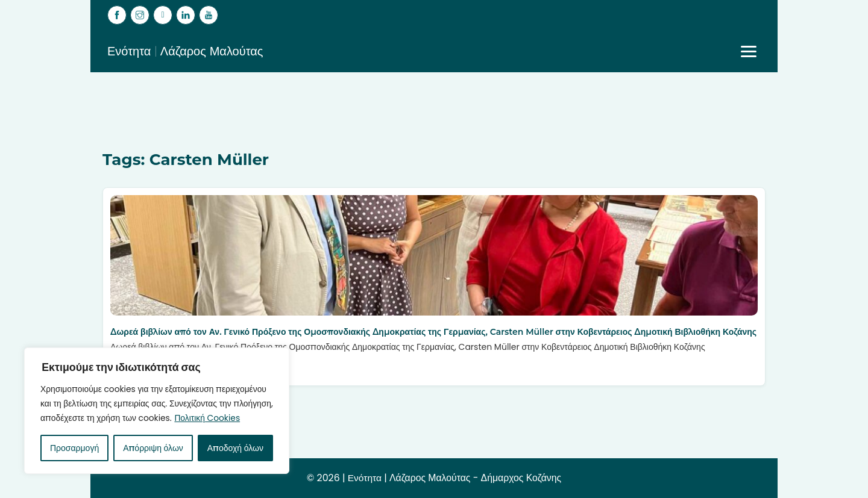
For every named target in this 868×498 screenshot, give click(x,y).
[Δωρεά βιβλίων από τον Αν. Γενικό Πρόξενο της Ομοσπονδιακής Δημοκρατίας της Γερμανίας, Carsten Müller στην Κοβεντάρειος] (434, 255)
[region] (157, 403)
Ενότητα (363, 478)
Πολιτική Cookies (110, 418)
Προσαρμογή (74, 448)
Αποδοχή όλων (235, 448)
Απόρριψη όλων (153, 448)
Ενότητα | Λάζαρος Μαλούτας (185, 51)
